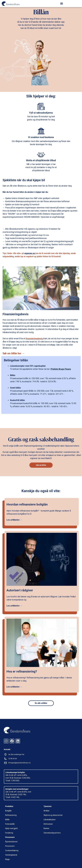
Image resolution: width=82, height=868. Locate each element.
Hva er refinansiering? (22, 671)
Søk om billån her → (14, 353)
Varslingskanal (11, 855)
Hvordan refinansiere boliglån (27, 504)
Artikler (47, 811)
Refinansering (11, 815)
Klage (7, 859)
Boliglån (8, 811)
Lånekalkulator (50, 820)
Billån (7, 820)
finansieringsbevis (34, 339)
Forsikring (9, 833)
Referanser (48, 824)
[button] (61, 3)
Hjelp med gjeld (11, 828)
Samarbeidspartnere (52, 833)
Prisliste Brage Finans (61, 369)
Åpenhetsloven (11, 842)
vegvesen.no (30, 253)
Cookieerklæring (12, 850)
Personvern (10, 846)
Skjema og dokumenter (53, 815)
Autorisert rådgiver (20, 590)
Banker (46, 828)
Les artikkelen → (14, 520)
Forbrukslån (10, 824)
